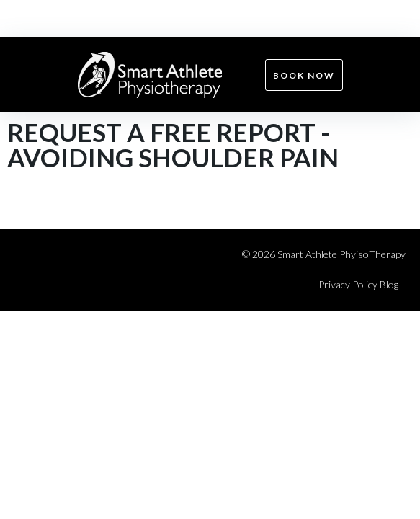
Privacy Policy (348, 284)
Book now (304, 75)
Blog (389, 284)
